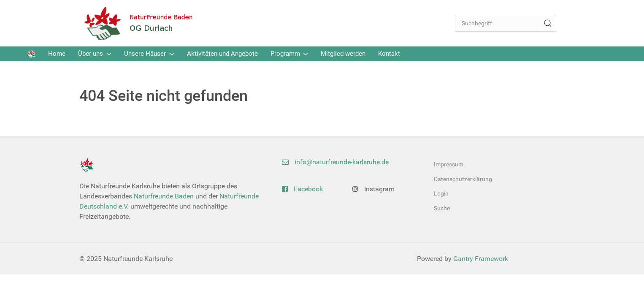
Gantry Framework (481, 259)
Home (57, 54)
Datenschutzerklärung (463, 179)
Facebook (302, 189)
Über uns (95, 54)
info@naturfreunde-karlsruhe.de (335, 162)
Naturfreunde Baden (164, 196)
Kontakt (389, 54)
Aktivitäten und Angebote (222, 54)
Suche (442, 208)
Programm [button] (290, 54)
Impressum (449, 164)
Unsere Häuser (149, 54)
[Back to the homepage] (145, 23)
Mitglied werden (343, 54)
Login (441, 193)
